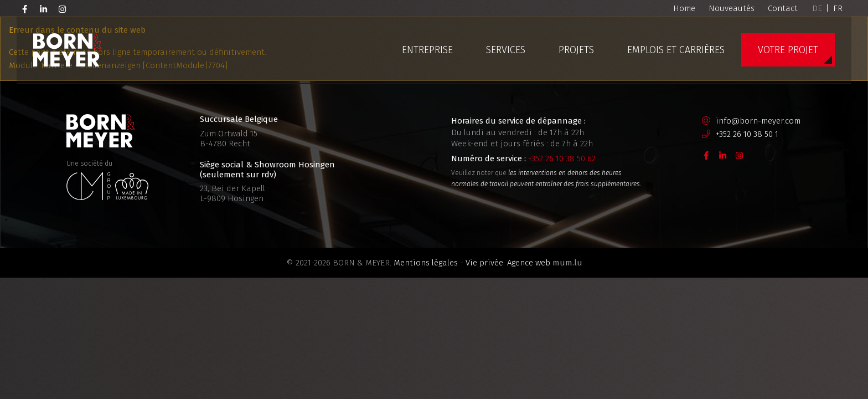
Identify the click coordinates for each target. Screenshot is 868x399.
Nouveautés (732, 8)
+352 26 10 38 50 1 (747, 134)
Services (506, 50)
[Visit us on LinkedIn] (44, 8)
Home (684, 8)
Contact (783, 8)
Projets (576, 50)
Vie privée (484, 263)
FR (838, 8)
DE (817, 8)
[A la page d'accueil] (68, 50)
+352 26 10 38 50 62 (562, 158)
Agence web (529, 263)
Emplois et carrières (676, 50)
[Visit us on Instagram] (63, 8)
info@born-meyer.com (758, 121)
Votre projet (788, 50)
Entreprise (427, 50)
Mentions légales (426, 263)
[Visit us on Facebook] (25, 8)
